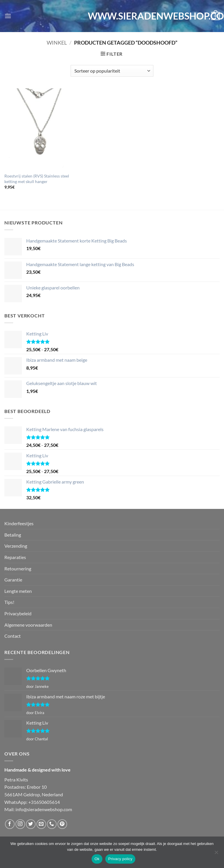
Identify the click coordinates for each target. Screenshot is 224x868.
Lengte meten (18, 591)
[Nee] (216, 854)
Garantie (13, 580)
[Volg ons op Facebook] (10, 824)
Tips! (9, 602)
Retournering (18, 569)
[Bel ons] (52, 824)
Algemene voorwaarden (28, 625)
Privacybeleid (18, 613)
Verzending (16, 546)
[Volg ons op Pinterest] (62, 824)
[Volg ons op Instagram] (20, 824)
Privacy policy (120, 859)
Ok (97, 859)
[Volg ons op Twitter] (31, 824)
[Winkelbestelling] (112, 71)
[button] (8, 16)
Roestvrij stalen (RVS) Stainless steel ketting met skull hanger (37, 179)
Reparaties (15, 557)
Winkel (57, 43)
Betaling (13, 535)
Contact (13, 636)
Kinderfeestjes (19, 523)
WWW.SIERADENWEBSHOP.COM (112, 16)
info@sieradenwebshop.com (44, 809)
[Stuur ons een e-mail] (41, 824)
